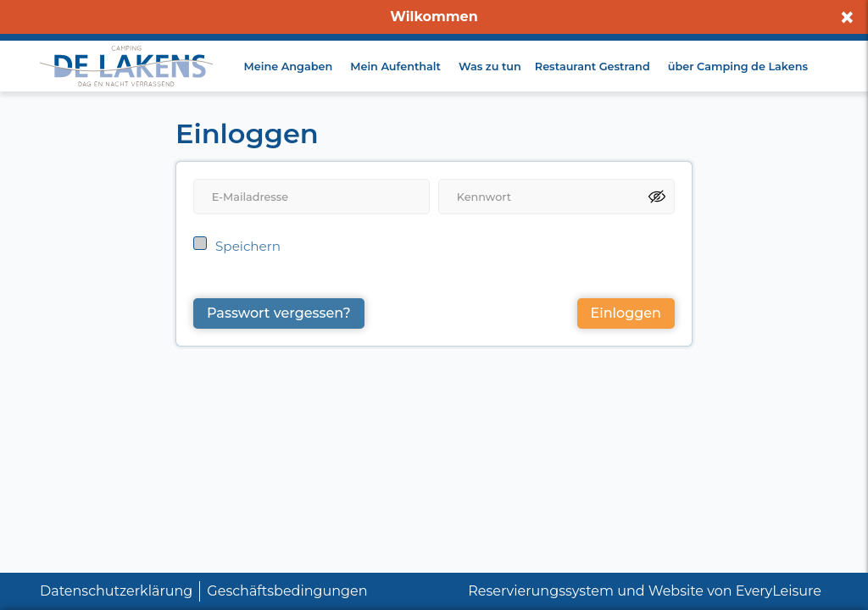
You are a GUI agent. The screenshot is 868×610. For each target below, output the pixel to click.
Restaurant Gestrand (593, 67)
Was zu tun (490, 67)
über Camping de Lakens (738, 67)
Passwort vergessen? (279, 313)
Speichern (248, 246)
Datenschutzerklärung (116, 591)
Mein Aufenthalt (395, 67)
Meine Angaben (289, 67)
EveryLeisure (779, 591)
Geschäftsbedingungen (287, 591)
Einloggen (626, 313)
